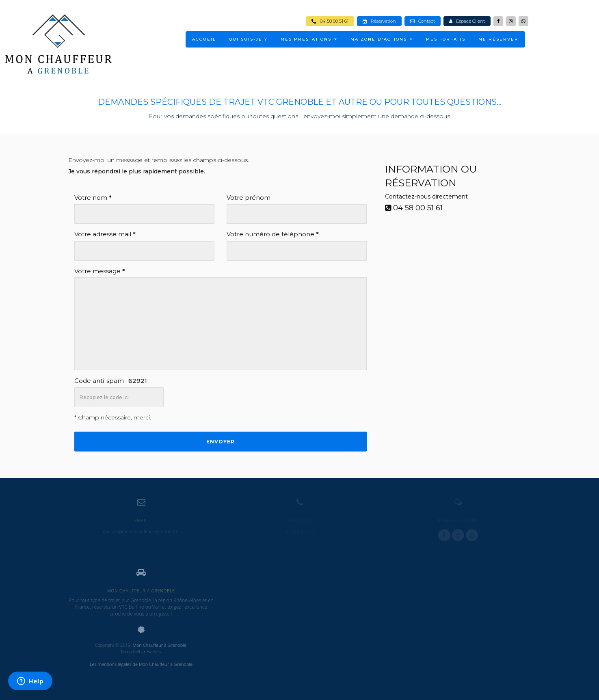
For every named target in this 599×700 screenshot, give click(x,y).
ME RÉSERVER (498, 39)
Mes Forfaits (446, 39)
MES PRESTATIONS (309, 39)
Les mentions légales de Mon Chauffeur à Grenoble (141, 664)
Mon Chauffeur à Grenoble (160, 645)
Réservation (379, 21)
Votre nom (93, 198)
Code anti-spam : (111, 381)
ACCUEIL (204, 39)
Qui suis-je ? (248, 39)
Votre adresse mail (105, 234)
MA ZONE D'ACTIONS (382, 39)
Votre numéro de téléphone (273, 234)
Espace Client (467, 21)
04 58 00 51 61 (330, 21)
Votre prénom (249, 198)
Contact (423, 21)
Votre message (100, 271)
